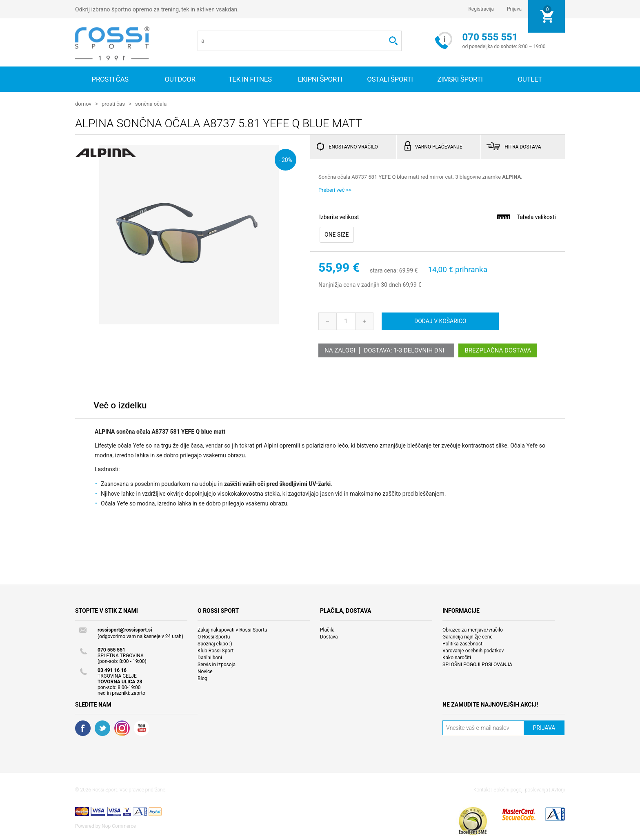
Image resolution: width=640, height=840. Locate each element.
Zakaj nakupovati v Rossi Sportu (232, 629)
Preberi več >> (335, 189)
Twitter (102, 728)
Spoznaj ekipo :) (215, 643)
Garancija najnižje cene (468, 636)
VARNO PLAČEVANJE (439, 146)
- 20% (286, 159)
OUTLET (530, 79)
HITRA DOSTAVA (523, 146)
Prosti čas (110, 79)
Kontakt (482, 789)
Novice (205, 671)
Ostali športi (390, 79)
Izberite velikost (339, 217)
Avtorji (558, 789)
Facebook (83, 728)
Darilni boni (210, 657)
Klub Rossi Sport (216, 650)
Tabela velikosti (526, 216)
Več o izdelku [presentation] (120, 405)
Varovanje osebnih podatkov (473, 650)
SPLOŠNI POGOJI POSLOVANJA (477, 664)
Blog (202, 678)
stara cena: (384, 270)
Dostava (329, 636)
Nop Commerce (119, 826)
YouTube (142, 728)
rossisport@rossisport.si (125, 629)
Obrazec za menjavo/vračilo (473, 629)
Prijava (514, 9)
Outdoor (180, 79)
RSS (122, 728)
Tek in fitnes (250, 79)
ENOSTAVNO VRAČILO (353, 146)
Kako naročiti (457, 657)
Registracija (481, 9)
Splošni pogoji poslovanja (521, 789)
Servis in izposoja (217, 664)
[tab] (120, 407)
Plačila (327, 629)
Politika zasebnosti (463, 643)
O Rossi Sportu (214, 636)
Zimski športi (460, 79)
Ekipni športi (320, 79)
